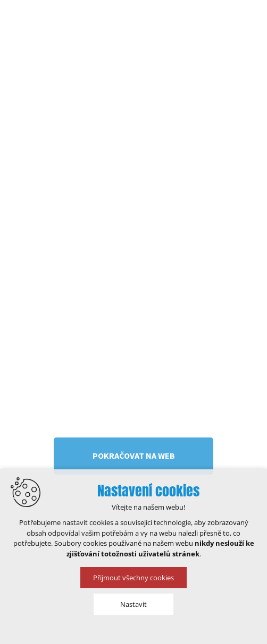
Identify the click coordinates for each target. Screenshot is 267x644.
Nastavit (133, 604)
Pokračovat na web (134, 456)
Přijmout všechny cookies (133, 578)
